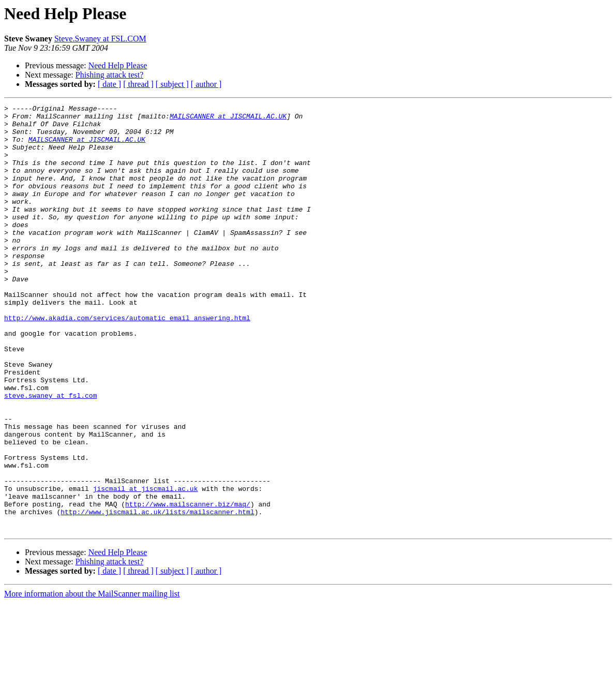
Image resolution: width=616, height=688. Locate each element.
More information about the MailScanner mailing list (92, 679)
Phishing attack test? (110, 75)
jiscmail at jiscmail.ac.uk (146, 566)
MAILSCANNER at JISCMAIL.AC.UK (228, 119)
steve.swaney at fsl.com (50, 454)
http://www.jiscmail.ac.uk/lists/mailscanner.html (157, 594)
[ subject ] (172, 84)
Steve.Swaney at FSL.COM (100, 39)
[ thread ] (138, 84)
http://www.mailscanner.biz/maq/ (188, 585)
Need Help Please (118, 65)
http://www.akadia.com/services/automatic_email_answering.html (127, 361)
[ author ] (206, 84)
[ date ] (109, 84)
